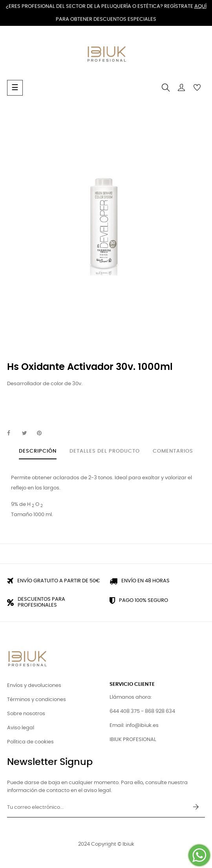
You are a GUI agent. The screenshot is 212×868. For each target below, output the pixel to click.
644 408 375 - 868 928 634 (142, 711)
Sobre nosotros (26, 714)
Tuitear (28, 433)
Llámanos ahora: (131, 697)
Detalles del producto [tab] (105, 451)
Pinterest (43, 433)
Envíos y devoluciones (34, 686)
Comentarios (173, 451)
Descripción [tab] (38, 451)
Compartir (13, 433)
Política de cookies (30, 742)
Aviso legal (21, 728)
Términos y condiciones (37, 700)
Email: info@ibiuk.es (134, 726)
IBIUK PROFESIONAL (133, 740)
